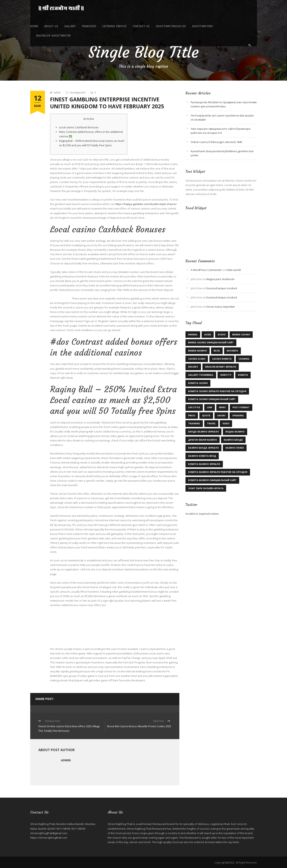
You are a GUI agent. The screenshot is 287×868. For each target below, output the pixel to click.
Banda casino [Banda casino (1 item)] (241, 334)
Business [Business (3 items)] (232, 351)
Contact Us (141, 26)
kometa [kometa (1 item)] (243, 375)
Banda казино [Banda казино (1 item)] (198, 351)
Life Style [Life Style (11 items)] (194, 407)
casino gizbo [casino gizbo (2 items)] (197, 359)
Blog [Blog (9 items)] (217, 351)
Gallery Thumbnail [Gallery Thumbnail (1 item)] (201, 375)
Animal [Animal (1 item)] (193, 334)
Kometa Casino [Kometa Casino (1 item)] (198, 383)
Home (34, 26)
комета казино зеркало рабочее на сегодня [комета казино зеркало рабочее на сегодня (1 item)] (218, 472)
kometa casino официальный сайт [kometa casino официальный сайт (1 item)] (212, 399)
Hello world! (234, 270)
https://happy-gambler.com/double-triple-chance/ (146, 204)
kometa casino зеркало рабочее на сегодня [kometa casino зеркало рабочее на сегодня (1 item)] (217, 391)
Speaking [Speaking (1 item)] (238, 415)
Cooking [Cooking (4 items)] (244, 359)
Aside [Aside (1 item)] (208, 334)
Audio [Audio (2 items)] (222, 334)
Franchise (89, 26)
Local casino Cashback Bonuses (79, 127)
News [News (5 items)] (222, 407)
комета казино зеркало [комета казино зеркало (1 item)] (204, 464)
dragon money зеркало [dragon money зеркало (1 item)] (221, 367)
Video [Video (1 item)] (226, 423)
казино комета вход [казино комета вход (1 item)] (202, 456)
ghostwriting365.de (171, 26)
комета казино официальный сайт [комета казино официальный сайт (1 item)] (212, 480)
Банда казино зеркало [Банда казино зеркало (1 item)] (203, 432)
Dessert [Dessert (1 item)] (193, 367)
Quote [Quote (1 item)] (206, 415)
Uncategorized (77, 93)
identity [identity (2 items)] (226, 375)
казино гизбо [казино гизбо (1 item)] (235, 448)
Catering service (114, 26)
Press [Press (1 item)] (192, 415)
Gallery (70, 26)
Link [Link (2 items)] (210, 407)
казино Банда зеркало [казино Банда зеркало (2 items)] (203, 448)
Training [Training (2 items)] (194, 423)
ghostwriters (203, 26)
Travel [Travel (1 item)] (211, 423)
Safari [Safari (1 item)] (221, 415)
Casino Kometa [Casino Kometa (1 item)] (222, 359)
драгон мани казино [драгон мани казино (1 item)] (203, 440)
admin (57, 93)
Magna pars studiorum (220, 279)
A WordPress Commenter (206, 270)
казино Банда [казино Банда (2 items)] (233, 440)
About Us (51, 26)
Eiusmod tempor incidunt (222, 288)
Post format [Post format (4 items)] (241, 407)
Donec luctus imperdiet (221, 307)
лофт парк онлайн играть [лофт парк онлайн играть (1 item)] (206, 488)
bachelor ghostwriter (54, 36)
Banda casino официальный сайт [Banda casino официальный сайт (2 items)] (211, 342)
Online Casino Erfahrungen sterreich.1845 (216, 142)
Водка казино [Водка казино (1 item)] (235, 432)
